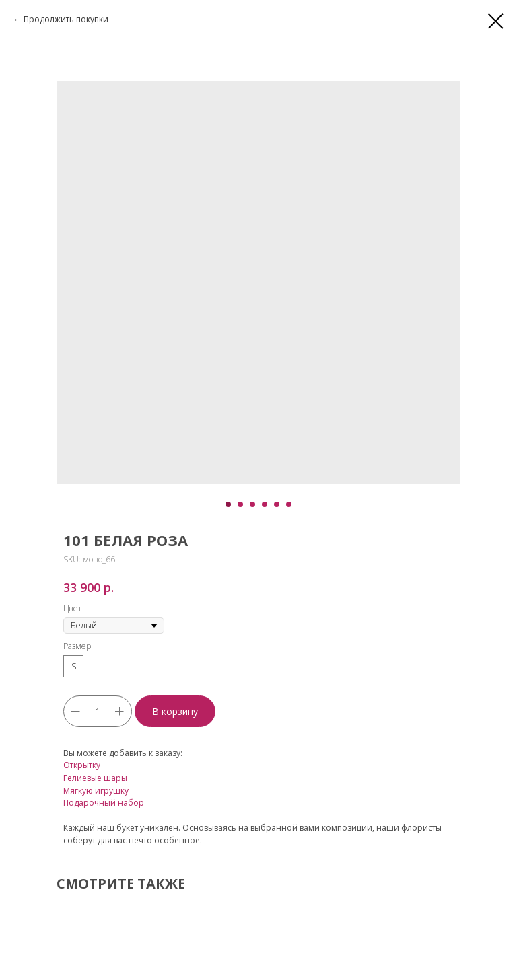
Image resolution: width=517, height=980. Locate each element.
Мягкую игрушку (96, 791)
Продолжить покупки (66, 19)
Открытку (82, 765)
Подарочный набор (104, 803)
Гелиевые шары (95, 778)
